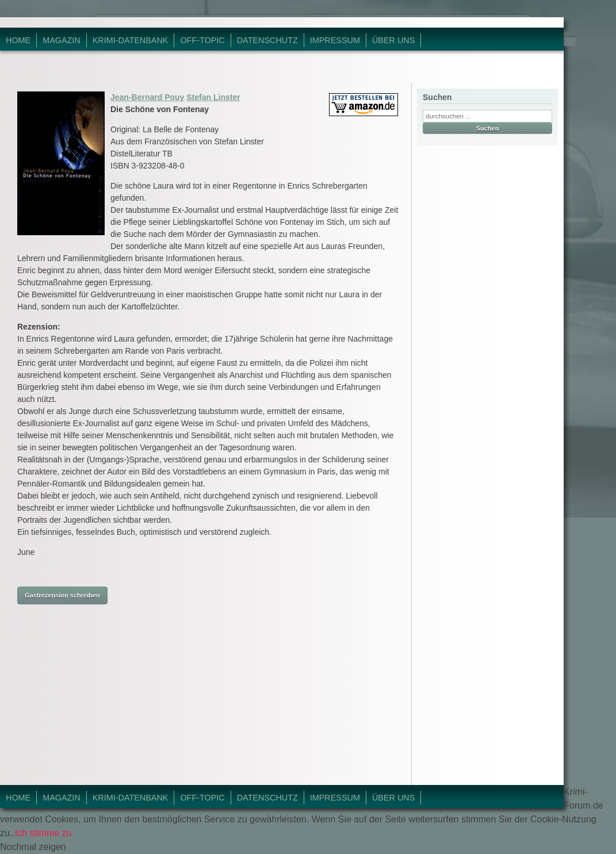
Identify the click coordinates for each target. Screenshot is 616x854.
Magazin (62, 40)
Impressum (335, 40)
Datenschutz (267, 40)
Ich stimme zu (43, 833)
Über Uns (393, 40)
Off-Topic (202, 40)
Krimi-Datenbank (131, 40)
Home (18, 40)
